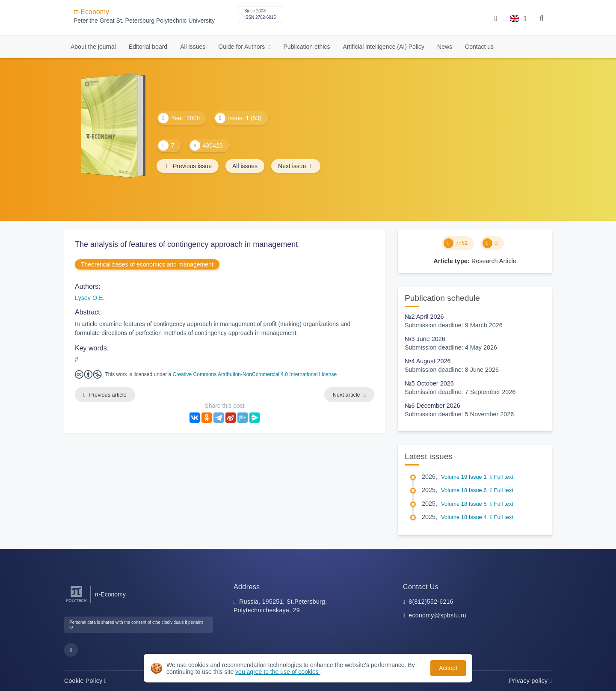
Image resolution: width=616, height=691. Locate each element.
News (445, 47)
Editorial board (148, 47)
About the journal (93, 47)
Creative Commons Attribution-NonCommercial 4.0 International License (255, 374)
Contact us (479, 47)
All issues (193, 47)
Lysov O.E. (90, 298)
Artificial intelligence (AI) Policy (384, 47)
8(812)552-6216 (431, 602)
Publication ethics (307, 47)
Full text (502, 477)
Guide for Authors (242, 47)
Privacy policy (530, 681)
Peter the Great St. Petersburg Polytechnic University (144, 21)
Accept (448, 668)
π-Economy (91, 12)
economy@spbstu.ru (437, 615)
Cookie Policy (85, 681)
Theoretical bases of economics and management (147, 264)
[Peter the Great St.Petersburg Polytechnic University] (76, 602)
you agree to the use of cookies (278, 672)
